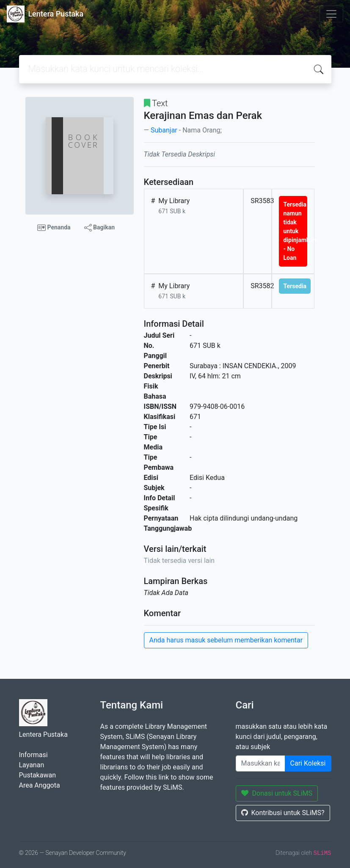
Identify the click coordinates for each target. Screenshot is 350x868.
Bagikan (99, 228)
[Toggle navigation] (331, 14)
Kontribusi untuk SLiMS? (283, 813)
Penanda (54, 228)
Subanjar (164, 130)
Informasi (33, 755)
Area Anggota (40, 785)
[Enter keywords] (260, 763)
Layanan (32, 765)
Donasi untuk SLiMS (277, 793)
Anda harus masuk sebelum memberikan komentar (226, 640)
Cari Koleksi (308, 763)
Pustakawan (37, 775)
